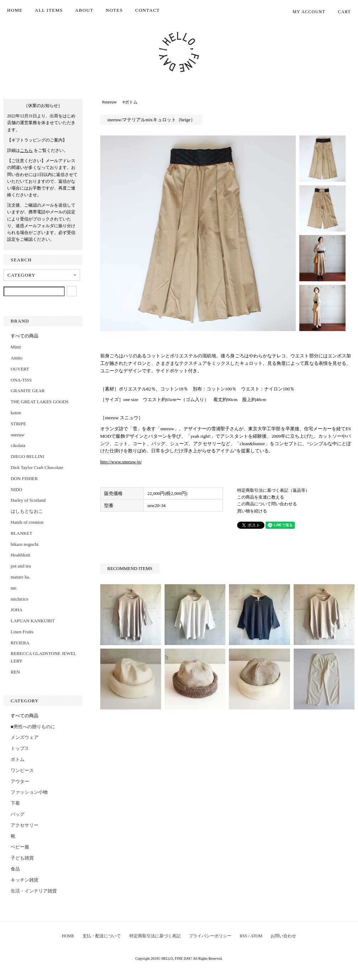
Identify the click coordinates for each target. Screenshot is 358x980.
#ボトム (130, 102)
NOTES (114, 10)
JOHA (17, 610)
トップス (20, 748)
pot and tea (21, 566)
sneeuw (18, 435)
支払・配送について (102, 936)
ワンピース (22, 770)
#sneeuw (109, 102)
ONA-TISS (21, 380)
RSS (243, 936)
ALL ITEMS (49, 10)
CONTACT (147, 10)
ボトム (18, 759)
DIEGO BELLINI (27, 456)
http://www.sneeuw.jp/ (121, 462)
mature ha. (20, 577)
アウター (20, 781)
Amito (17, 358)
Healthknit (20, 555)
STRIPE (18, 424)
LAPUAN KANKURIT (33, 621)
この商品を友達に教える (261, 497)
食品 (15, 869)
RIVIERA (20, 643)
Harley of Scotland (28, 500)
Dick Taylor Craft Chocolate (37, 467)
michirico (20, 599)
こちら (26, 150)
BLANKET (22, 533)
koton (16, 413)
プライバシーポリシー (210, 936)
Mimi (16, 347)
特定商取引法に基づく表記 (155, 936)
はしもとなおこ (27, 511)
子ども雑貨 (22, 858)
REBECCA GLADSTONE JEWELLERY (44, 657)
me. (14, 588)
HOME (15, 10)
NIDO (17, 489)
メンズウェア (25, 737)
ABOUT (84, 10)
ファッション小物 (29, 792)
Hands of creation (27, 522)
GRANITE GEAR (28, 391)
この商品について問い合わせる (267, 504)
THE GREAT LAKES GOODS (40, 402)
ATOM (256, 936)
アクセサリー (25, 825)
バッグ (18, 814)
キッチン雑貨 (25, 880)
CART (341, 12)
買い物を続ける (252, 511)
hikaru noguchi (25, 544)
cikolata (18, 445)
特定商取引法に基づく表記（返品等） (273, 490)
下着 (15, 803)
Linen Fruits (22, 632)
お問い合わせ (283, 936)
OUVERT (20, 369)
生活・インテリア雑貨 (34, 891)
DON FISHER (24, 478)
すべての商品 (25, 336)
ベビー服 (20, 847)
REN (15, 672)
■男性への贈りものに (33, 727)
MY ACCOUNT (305, 12)
